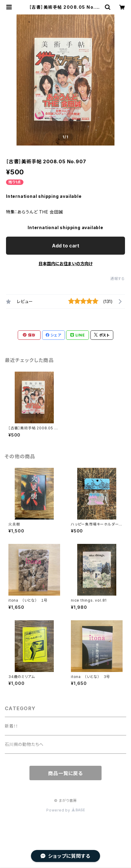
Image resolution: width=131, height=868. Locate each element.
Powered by (65, 810)
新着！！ (12, 726)
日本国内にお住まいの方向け (65, 264)
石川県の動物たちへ (24, 744)
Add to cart (66, 246)
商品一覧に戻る (65, 773)
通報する (118, 279)
